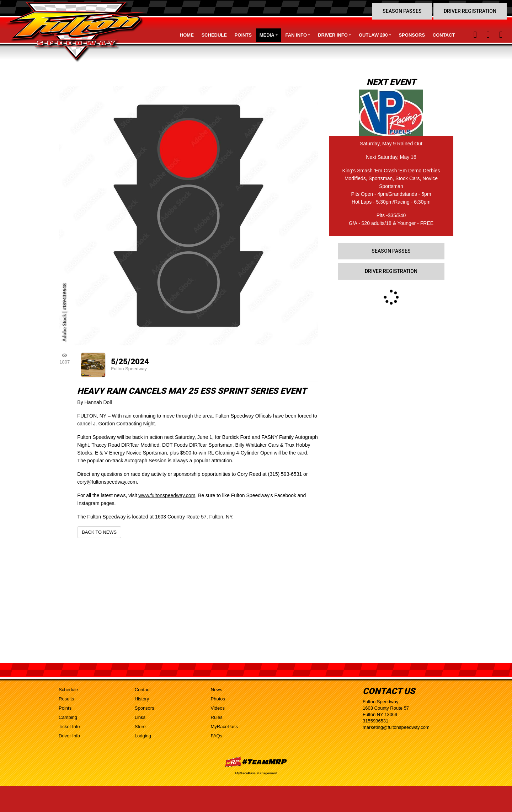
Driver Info (69, 736)
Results (66, 699)
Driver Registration (470, 11)
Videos (218, 708)
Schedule (214, 35)
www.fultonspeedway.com (167, 495)
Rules (217, 717)
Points (243, 35)
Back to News (99, 532)
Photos (218, 699)
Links (140, 717)
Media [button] (267, 35)
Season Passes (402, 11)
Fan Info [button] (296, 35)
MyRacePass (225, 727)
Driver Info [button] (333, 35)
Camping (68, 717)
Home (187, 35)
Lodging (143, 736)
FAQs (217, 736)
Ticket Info (69, 727)
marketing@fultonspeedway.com (396, 727)
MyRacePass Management (256, 773)
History (142, 699)
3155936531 (375, 721)
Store (140, 727)
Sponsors (412, 35)
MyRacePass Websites (256, 762)
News (217, 690)
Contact (444, 35)
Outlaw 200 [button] (373, 35)
